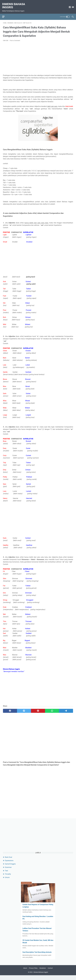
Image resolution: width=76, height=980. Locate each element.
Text (6, 875)
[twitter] (24, 709)
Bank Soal (9, 861)
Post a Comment (15, 39)
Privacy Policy (33, 973)
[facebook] (10, 709)
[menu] (5, 14)
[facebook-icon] (69, 6)
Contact (50, 973)
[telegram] (66, 709)
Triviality (8, 878)
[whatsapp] (52, 709)
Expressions (9, 864)
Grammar (8, 871)
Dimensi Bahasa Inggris (14, 4)
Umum (7, 881)
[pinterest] (38, 709)
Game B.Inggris (10, 868)
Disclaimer (43, 973)
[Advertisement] (38, 56)
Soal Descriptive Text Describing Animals (37, 956)
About (25, 973)
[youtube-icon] (72, 6)
